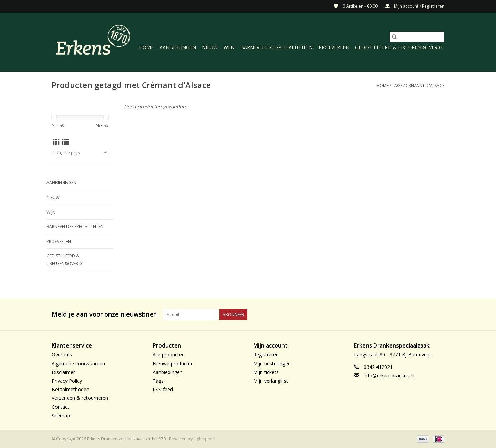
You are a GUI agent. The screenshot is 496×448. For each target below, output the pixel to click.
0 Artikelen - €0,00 (356, 6)
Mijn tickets (266, 372)
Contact (60, 407)
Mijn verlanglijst (271, 381)
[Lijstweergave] (65, 142)
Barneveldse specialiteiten (277, 47)
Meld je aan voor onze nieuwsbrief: (105, 314)
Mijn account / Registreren (415, 6)
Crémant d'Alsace (425, 86)
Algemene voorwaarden (78, 364)
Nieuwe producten (173, 364)
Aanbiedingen (178, 47)
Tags (397, 86)
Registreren (266, 355)
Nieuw (210, 47)
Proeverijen (334, 47)
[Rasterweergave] (56, 142)
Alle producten (169, 355)
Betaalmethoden (70, 389)
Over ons (62, 355)
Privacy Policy (67, 381)
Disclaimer (63, 372)
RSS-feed (163, 389)
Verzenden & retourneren (80, 398)
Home (146, 47)
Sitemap (61, 415)
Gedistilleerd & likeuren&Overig (399, 47)
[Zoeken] (417, 37)
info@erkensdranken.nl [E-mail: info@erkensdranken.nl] (389, 376)
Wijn (229, 47)
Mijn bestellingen (272, 364)
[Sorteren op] (80, 152)
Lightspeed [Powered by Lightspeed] (204, 439)
